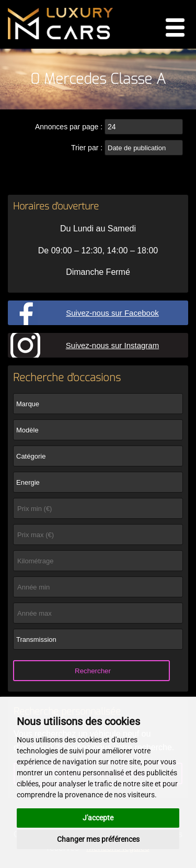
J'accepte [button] (98, 818)
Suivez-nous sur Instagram (112, 345)
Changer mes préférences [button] (98, 839)
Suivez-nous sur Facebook (112, 313)
